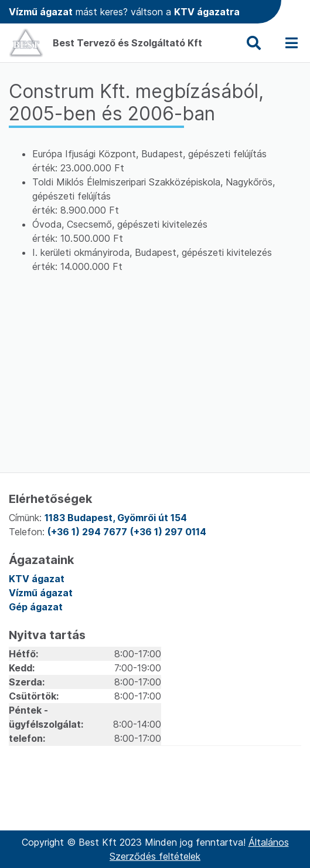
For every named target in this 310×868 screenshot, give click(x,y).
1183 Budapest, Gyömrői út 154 (116, 518)
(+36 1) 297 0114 (168, 532)
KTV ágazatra (207, 12)
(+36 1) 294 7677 (87, 532)
